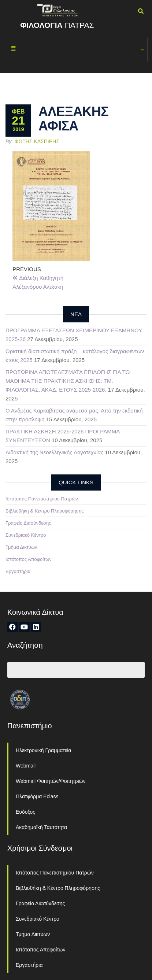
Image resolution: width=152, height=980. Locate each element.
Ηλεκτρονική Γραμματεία (43, 750)
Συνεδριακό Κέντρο (26, 535)
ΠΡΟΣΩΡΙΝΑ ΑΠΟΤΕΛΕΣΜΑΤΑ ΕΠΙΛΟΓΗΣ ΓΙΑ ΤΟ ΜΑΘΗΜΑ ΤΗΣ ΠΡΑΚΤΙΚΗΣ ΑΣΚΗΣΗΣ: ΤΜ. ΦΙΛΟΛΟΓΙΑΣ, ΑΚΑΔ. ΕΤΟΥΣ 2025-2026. (68, 381)
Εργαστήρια (18, 571)
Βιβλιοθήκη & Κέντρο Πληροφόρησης (45, 511)
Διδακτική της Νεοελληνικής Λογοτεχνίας (54, 452)
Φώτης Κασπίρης (37, 141)
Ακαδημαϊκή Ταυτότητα (41, 827)
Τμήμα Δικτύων (21, 547)
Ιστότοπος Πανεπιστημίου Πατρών (42, 499)
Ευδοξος (25, 812)
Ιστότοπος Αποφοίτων (29, 559)
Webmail (26, 766)
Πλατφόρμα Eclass (37, 796)
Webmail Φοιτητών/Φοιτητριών (51, 781)
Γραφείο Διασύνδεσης (28, 523)
